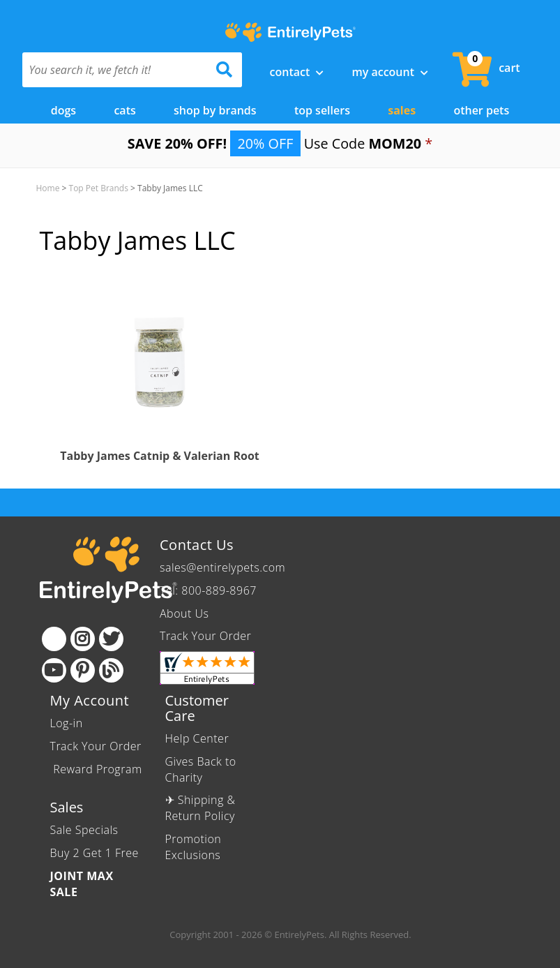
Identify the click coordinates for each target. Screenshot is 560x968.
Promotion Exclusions (194, 846)
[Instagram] (83, 638)
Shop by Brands (215, 110)
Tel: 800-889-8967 (208, 590)
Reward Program (96, 768)
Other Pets (481, 110)
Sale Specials (84, 830)
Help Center (197, 738)
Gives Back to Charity (201, 769)
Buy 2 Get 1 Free (94, 852)
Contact (297, 72)
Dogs (63, 110)
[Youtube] (54, 670)
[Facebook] (54, 638)
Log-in (67, 722)
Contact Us (197, 544)
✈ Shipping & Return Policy (200, 808)
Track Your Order (205, 636)
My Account (390, 72)
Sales (402, 110)
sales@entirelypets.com (222, 567)
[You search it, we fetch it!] (116, 70)
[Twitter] (111, 638)
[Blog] (111, 670)
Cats (124, 110)
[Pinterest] (83, 670)
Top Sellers (322, 110)
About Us (184, 613)
